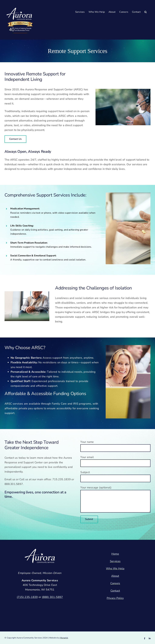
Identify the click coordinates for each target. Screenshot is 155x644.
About (115, 576)
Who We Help (115, 568)
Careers (115, 583)
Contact (115, 591)
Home (115, 554)
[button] (146, 12)
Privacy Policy (115, 598)
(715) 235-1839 (27, 597)
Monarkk (64, 638)
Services (115, 561)
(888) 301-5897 (52, 597)
